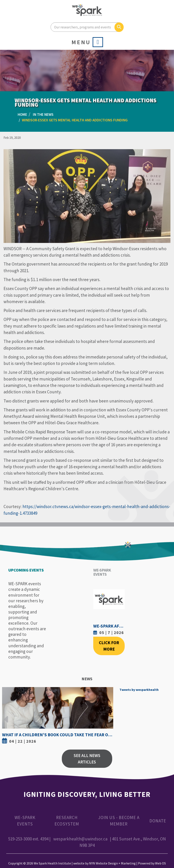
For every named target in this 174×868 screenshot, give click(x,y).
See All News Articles (87, 759)
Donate (158, 821)
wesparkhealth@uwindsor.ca (80, 839)
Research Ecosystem (67, 821)
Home (22, 114)
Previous (6, 716)
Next (109, 716)
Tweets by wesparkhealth (139, 690)
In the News (43, 114)
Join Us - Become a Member (119, 821)
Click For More (109, 646)
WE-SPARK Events (25, 821)
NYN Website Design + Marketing (112, 863)
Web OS (160, 863)
